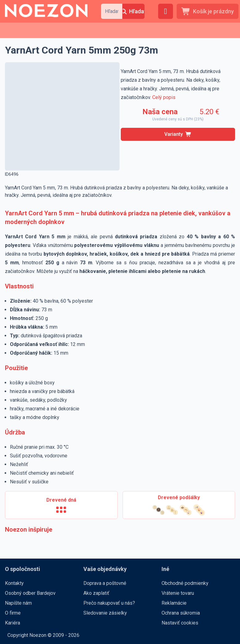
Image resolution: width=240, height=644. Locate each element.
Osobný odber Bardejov (30, 593)
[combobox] (112, 11)
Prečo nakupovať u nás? (109, 603)
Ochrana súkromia (181, 613)
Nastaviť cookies (180, 623)
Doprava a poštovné (105, 583)
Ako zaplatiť (96, 593)
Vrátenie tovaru (178, 593)
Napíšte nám (18, 603)
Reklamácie (174, 603)
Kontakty (14, 583)
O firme (13, 613)
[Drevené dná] (61, 505)
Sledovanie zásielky (105, 613)
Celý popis (164, 97)
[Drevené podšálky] (179, 505)
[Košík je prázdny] (208, 11)
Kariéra (13, 623)
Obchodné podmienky (185, 583)
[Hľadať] (133, 11)
